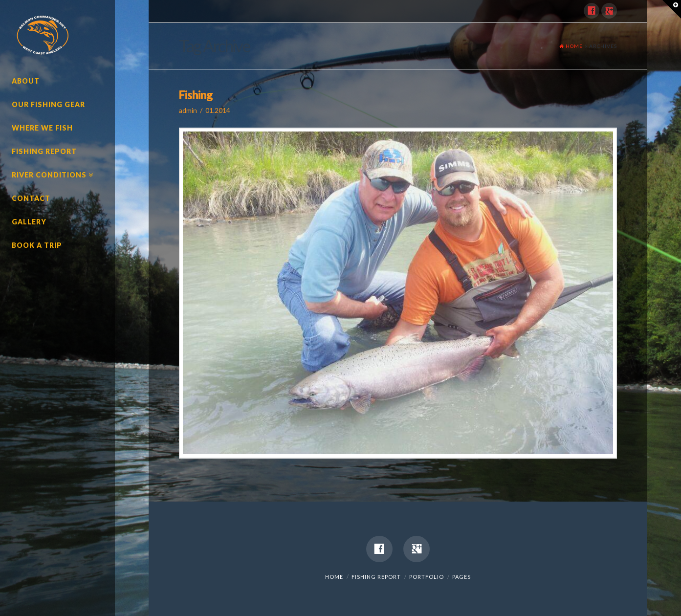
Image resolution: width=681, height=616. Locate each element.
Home (334, 577)
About (26, 81)
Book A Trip (37, 245)
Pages (461, 577)
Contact (31, 198)
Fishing (196, 95)
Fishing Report (44, 151)
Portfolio (427, 577)
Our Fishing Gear (48, 104)
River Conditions (49, 175)
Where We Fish (42, 128)
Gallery (29, 222)
